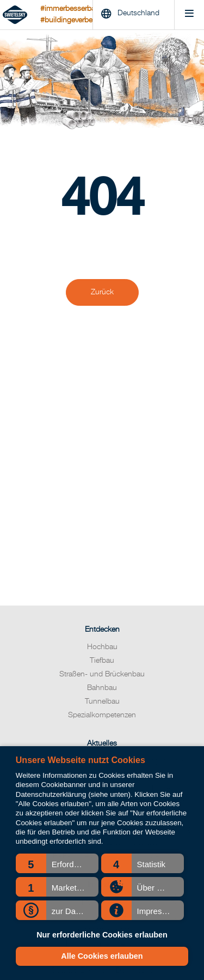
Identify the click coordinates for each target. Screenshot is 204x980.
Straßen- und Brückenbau (102, 674)
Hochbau (102, 647)
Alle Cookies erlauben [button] (102, 956)
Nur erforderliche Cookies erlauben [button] (102, 935)
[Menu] (189, 15)
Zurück (102, 292)
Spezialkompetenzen (102, 715)
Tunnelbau (102, 701)
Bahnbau (102, 688)
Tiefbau (102, 661)
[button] (57, 863)
